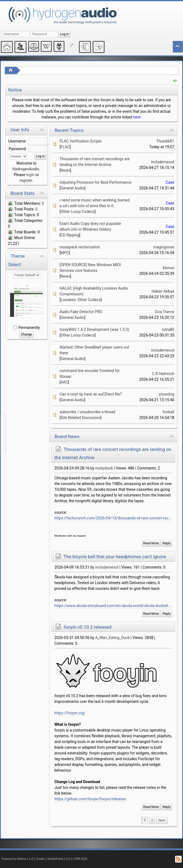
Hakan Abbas (163, 291)
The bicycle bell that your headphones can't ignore (115, 557)
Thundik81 (165, 141)
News (65, 170)
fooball (168, 412)
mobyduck (104, 468)
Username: (17, 141)
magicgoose (164, 247)
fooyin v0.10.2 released (88, 627)
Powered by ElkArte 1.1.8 (17, 859)
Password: (18, 149)
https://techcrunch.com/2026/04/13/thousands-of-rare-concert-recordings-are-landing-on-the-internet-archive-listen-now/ (113, 518)
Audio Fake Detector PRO (81, 312)
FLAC (65, 147)
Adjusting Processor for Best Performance (95, 182)
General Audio (73, 188)
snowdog (166, 394)
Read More (151, 543)
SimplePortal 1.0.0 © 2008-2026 (67, 859)
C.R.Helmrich (163, 374)
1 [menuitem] (145, 820)
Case (170, 182)
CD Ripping (70, 235)
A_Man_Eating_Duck (113, 638)
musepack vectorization (80, 247)
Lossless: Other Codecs (81, 300)
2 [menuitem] (152, 820)
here (137, 117)
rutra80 (168, 329)
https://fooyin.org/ (70, 713)
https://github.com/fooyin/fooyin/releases (90, 799)
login (30, 175)
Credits (40, 859)
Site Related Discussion (81, 418)
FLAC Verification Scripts (81, 141)
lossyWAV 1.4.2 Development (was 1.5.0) (94, 329)
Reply (167, 543)
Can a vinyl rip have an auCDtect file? (91, 394)
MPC (65, 253)
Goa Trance (165, 312)
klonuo (169, 268)
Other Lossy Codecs (78, 212)
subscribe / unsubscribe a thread (87, 412)
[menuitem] (162, 820)
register (26, 180)
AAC (64, 382)
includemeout (163, 162)
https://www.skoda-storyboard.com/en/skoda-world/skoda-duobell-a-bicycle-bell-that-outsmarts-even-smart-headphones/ (113, 606)
